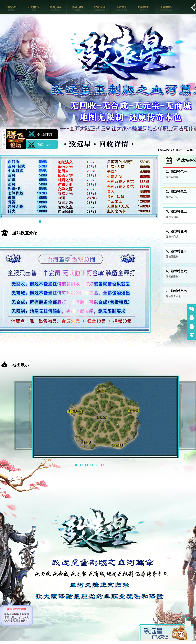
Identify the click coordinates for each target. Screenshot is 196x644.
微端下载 (44, 144)
